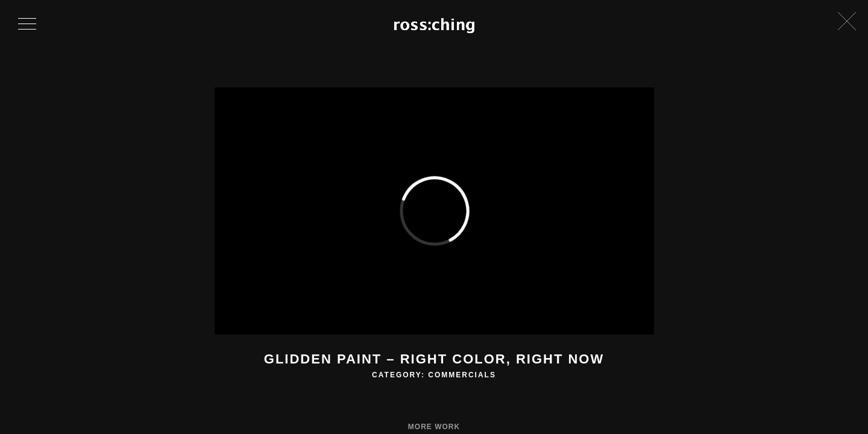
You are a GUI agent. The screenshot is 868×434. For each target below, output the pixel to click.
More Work (434, 427)
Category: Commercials (434, 375)
